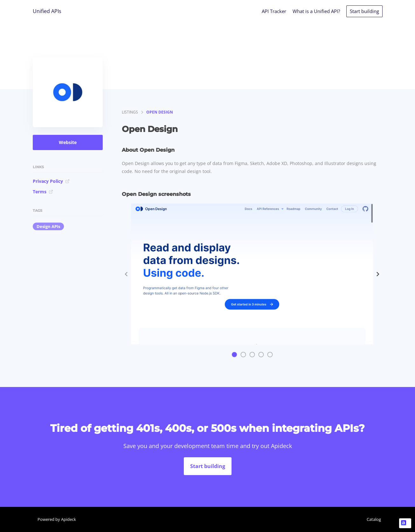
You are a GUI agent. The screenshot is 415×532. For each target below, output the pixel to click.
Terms (43, 192)
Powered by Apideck (57, 519)
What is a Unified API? (316, 11)
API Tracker (274, 11)
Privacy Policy (51, 181)
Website (68, 142)
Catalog (374, 519)
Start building (364, 11)
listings (130, 112)
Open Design (160, 112)
